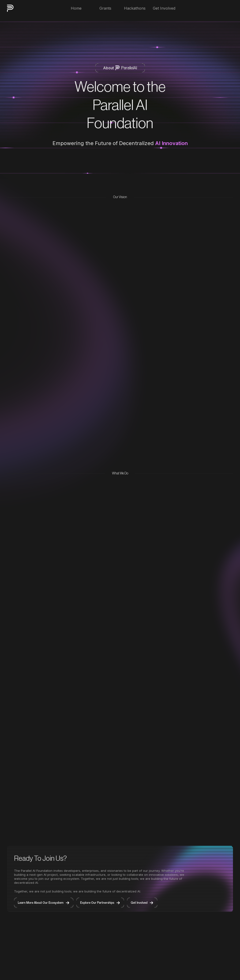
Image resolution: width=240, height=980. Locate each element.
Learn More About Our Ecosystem (44, 903)
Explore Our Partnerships (100, 903)
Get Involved (142, 903)
